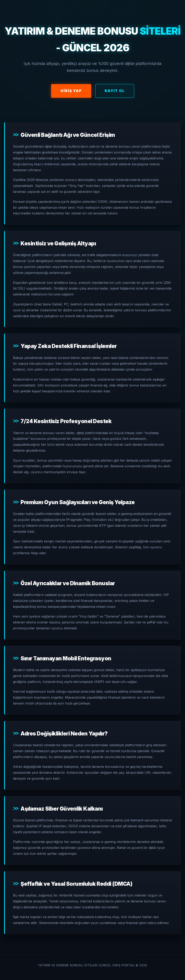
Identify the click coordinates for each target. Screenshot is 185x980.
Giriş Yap (71, 91)
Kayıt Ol (115, 91)
